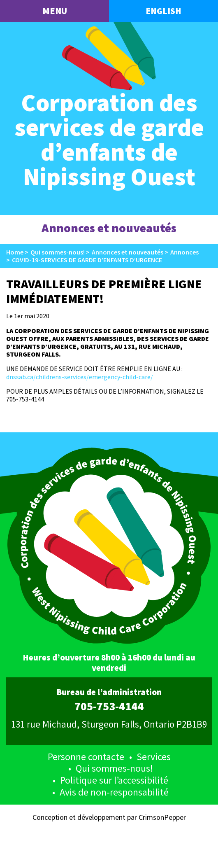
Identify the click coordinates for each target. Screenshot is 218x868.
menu (55, 11)
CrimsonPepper (162, 817)
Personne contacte (86, 757)
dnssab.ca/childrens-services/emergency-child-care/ (80, 377)
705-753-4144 (109, 707)
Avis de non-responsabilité (114, 792)
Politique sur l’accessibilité (114, 780)
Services (154, 757)
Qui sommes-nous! (114, 768)
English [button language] (163, 11)
